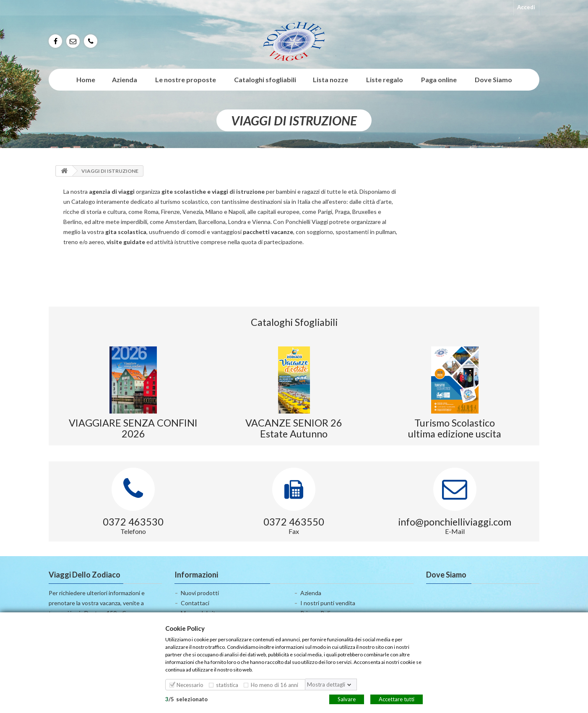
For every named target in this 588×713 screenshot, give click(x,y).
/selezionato (186, 699)
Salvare (347, 699)
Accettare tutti (397, 699)
